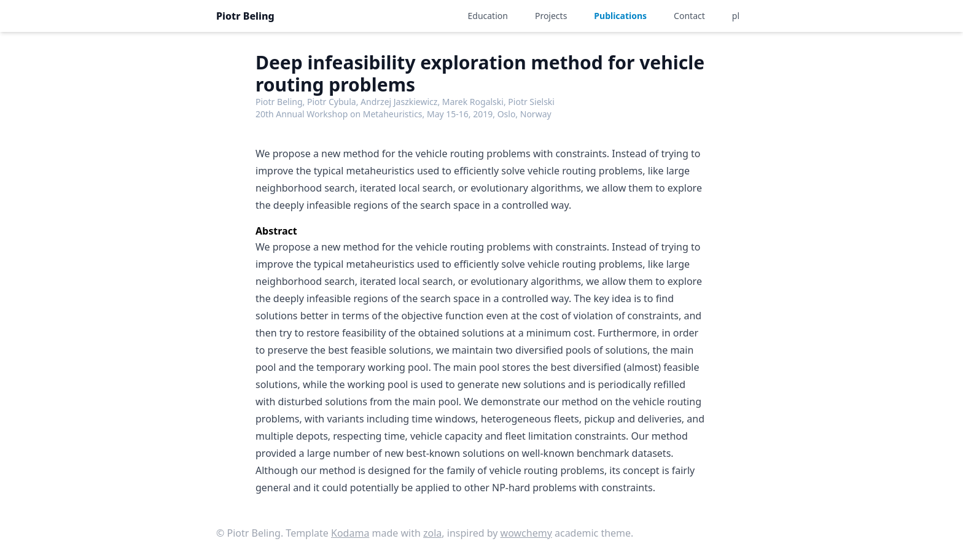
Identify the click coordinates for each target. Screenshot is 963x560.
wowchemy (526, 533)
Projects (551, 16)
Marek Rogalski (473, 102)
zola (432, 533)
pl (736, 16)
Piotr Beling (245, 16)
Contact (689, 16)
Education (488, 16)
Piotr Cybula (332, 102)
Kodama (350, 533)
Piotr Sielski (531, 102)
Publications (620, 16)
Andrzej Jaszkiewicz (399, 102)
